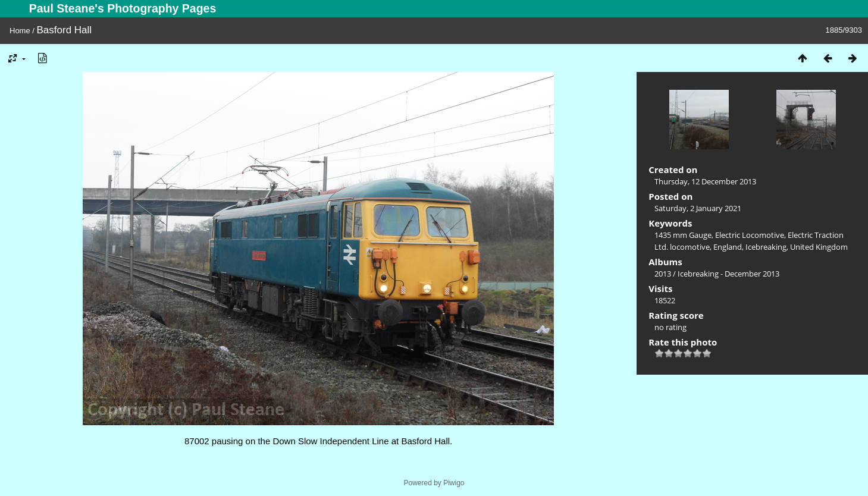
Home (20, 31)
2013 (663, 274)
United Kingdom (819, 247)
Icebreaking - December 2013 (728, 274)
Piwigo (454, 483)
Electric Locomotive (750, 235)
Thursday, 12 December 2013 (705, 181)
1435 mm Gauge (683, 235)
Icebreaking (766, 247)
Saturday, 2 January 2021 (698, 208)
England (728, 247)
